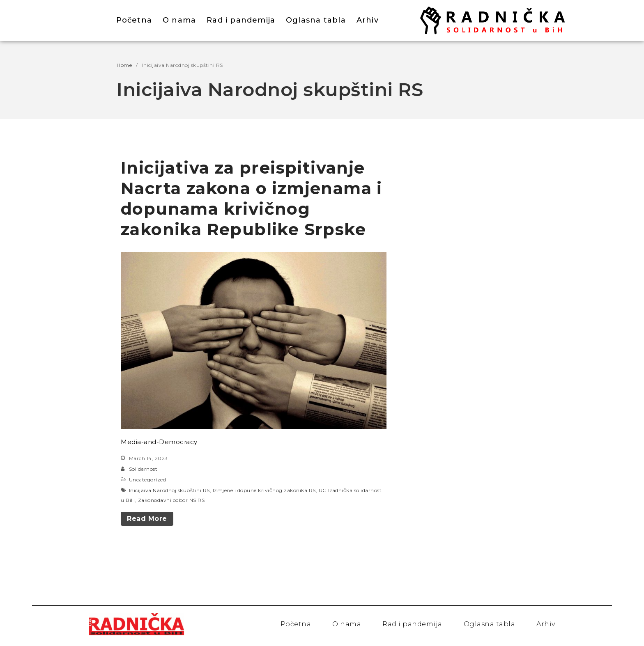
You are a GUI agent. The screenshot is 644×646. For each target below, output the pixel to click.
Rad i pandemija (241, 20)
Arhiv (368, 20)
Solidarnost (143, 469)
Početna (134, 20)
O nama (179, 20)
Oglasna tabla (316, 20)
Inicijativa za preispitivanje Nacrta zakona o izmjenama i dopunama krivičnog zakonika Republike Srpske (252, 198)
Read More (147, 519)
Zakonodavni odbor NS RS (171, 500)
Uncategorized (148, 480)
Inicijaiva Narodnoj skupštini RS (169, 490)
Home (124, 65)
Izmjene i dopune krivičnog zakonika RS (264, 490)
